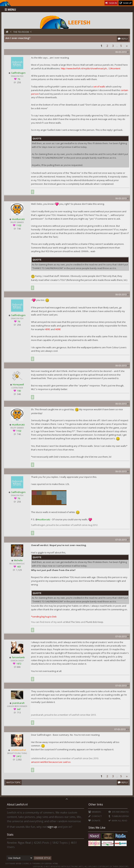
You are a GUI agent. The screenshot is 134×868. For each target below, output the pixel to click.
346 (19, 394)
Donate (94, 821)
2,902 (19, 760)
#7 (128, 540)
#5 (128, 404)
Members (95, 812)
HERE (47, 329)
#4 (128, 366)
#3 (128, 295)
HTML (55, 863)
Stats (10, 835)
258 (19, 82)
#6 (128, 471)
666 (19, 667)
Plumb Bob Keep (94, 622)
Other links (96, 804)
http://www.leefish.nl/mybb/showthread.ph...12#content (91, 68)
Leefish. (48, 863)
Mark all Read (118, 821)
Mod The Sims (73, 622)
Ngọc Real (24, 843)
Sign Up (126, 3)
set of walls (99, 87)
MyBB (19, 863)
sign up (52, 827)
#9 (128, 686)
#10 (128, 729)
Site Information (119, 812)
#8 (128, 637)
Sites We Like (97, 828)
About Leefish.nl (17, 804)
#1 (128, 52)
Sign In (111, 3)
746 (19, 229)
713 (19, 713)
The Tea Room (21, 32)
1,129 (19, 570)
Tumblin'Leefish (118, 816)
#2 (128, 198)
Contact (95, 816)
